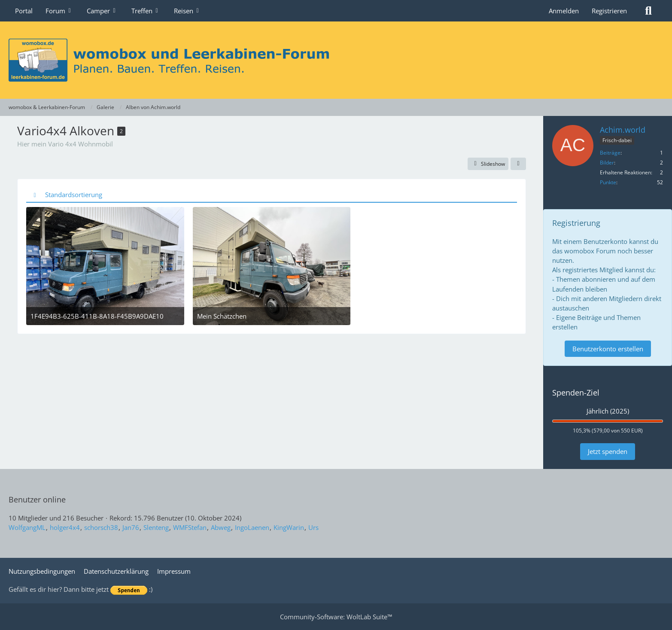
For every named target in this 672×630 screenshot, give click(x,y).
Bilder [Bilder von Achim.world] (607, 163)
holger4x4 (65, 527)
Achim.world (623, 130)
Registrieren (609, 11)
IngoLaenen (252, 527)
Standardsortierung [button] (74, 195)
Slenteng (156, 527)
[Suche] (648, 11)
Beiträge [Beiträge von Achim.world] (610, 153)
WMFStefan (190, 527)
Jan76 (131, 527)
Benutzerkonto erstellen (608, 349)
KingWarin (289, 527)
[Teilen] (518, 164)
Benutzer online (37, 499)
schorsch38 (101, 527)
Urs (313, 527)
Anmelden (564, 11)
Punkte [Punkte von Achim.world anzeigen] (608, 182)
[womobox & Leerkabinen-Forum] (336, 60)
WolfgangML (27, 527)
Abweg (221, 527)
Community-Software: (336, 617)
